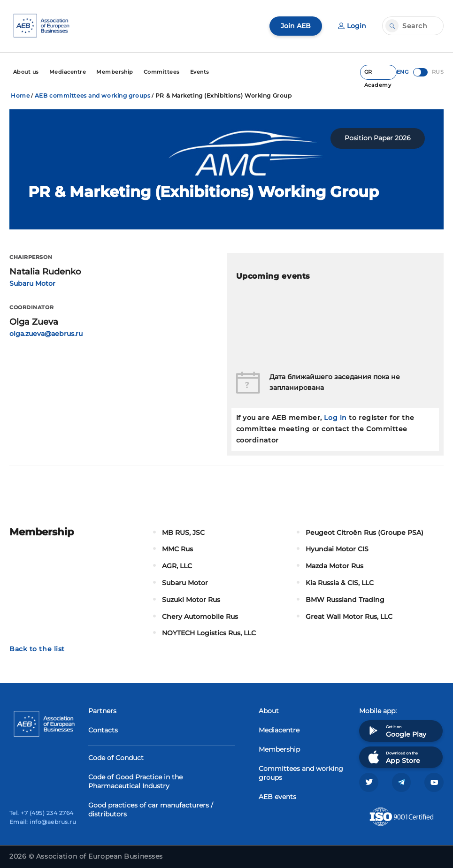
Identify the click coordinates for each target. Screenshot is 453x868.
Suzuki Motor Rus (191, 599)
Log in (335, 417)
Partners (102, 710)
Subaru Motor (32, 282)
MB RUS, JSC (183, 531)
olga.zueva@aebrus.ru (46, 333)
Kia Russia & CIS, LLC (340, 582)
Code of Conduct (116, 757)
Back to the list (37, 648)
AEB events (277, 796)
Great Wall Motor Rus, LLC (349, 615)
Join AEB (296, 26)
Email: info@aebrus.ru (43, 821)
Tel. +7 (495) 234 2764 (42, 812)
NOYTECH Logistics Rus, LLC (209, 632)
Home (20, 95)
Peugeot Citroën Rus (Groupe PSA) (365, 531)
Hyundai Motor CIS (337, 548)
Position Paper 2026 (378, 137)
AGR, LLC (177, 565)
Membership (279, 748)
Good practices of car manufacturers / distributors (151, 809)
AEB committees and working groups (92, 95)
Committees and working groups (301, 772)
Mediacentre (279, 729)
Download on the (393, 756)
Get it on (396, 730)
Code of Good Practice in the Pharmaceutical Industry (135, 780)
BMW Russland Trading (345, 599)
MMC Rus (177, 548)
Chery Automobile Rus (200, 615)
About (269, 710)
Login (352, 26)
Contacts (103, 729)
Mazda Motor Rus (334, 565)
